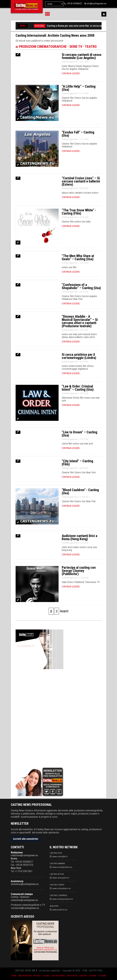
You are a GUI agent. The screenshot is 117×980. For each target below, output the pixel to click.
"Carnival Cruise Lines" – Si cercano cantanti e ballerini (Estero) (81, 181)
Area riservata (25, 976)
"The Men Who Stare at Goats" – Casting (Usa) (78, 257)
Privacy (37, 976)
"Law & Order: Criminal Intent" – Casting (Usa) (78, 388)
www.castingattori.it (61, 878)
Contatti (83, 976)
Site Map (102, 976)
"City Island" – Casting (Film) (77, 463)
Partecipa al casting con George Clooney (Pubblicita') (79, 571)
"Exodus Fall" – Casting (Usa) (78, 134)
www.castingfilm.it (60, 856)
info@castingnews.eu (96, 3)
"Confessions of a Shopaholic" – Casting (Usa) (81, 286)
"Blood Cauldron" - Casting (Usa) (80, 492)
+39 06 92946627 (74, 3)
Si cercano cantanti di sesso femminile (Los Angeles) (82, 56)
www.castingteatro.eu (62, 888)
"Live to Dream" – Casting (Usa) (80, 434)
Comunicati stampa (22, 894)
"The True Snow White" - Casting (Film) (79, 212)
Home (14, 976)
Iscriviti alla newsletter (26, 839)
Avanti (64, 611)
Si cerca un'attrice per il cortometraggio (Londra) (79, 356)
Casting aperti (58, 976)
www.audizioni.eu (60, 910)
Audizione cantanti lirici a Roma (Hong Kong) (80, 537)
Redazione (17, 852)
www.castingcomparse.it (63, 899)
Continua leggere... (71, 73)
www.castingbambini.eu (62, 867)
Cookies (46, 976)
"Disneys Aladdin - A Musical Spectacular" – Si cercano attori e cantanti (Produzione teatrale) (80, 321)
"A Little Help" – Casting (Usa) (79, 88)
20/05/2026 (41, 26)
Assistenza (17, 881)
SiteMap (93, 976)
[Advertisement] (39, 718)
